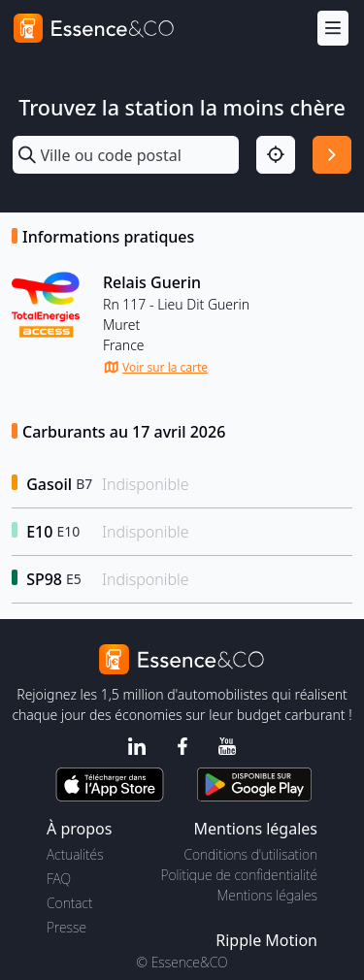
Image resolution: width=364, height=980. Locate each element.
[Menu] (333, 29)
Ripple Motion (266, 940)
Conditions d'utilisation (250, 854)
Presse (66, 927)
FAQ (59, 879)
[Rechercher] (332, 155)
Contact (69, 903)
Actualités (75, 854)
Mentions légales (267, 895)
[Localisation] (276, 155)
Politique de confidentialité (239, 875)
